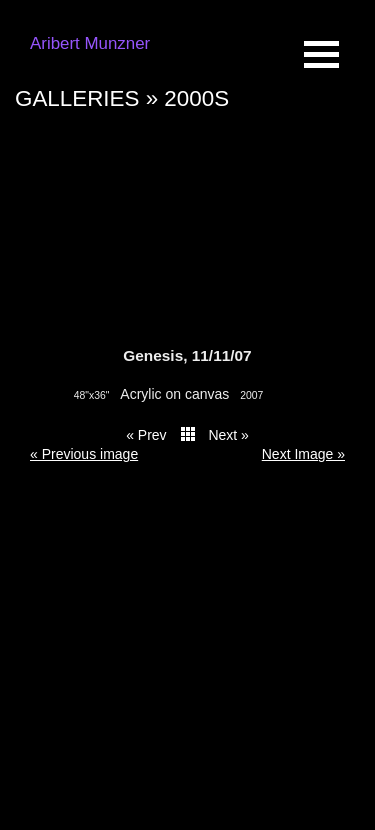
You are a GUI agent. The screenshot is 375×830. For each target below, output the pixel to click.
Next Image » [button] (303, 454)
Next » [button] (228, 435)
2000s (196, 98)
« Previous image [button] (84, 454)
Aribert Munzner (90, 43)
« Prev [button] (146, 435)
